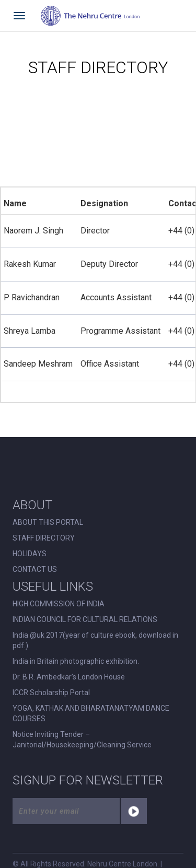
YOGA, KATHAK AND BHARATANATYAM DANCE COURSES (91, 713)
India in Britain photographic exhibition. (76, 661)
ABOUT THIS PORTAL (48, 522)
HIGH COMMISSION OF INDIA (59, 604)
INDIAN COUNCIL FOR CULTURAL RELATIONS (85, 619)
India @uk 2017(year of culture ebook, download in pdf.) (95, 640)
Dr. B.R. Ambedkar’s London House (69, 677)
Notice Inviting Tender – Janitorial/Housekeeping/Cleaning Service (82, 740)
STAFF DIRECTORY (44, 538)
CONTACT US (35, 569)
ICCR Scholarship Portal (51, 693)
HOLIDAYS (30, 554)
